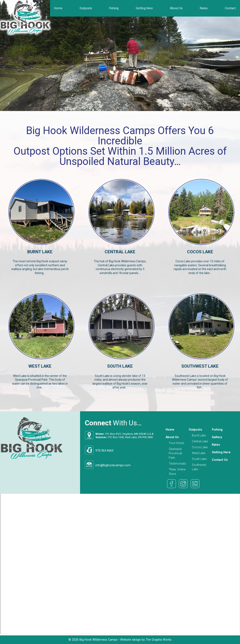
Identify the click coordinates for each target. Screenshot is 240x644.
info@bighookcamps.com (113, 465)
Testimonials (177, 464)
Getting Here (144, 8)
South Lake (199, 459)
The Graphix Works (159, 640)
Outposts (86, 8)
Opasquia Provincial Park (175, 453)
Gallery (217, 437)
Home (58, 8)
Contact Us (220, 460)
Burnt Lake (199, 435)
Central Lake (200, 441)
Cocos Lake (200, 447)
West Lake (199, 453)
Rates (204, 8)
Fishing (114, 8)
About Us (176, 8)
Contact (230, 8)
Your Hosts (176, 443)
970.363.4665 (104, 451)
